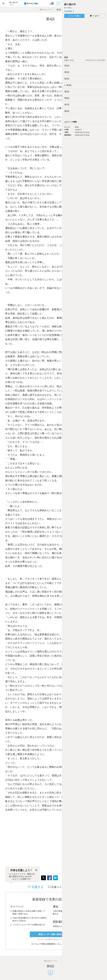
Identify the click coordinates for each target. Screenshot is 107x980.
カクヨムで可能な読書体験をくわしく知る (50, 944)
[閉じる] (36, 870)
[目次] (59, 3)
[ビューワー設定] (52, 3)
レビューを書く (74, 16)
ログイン (60, 939)
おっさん (68, 7)
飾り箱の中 (70, 4)
